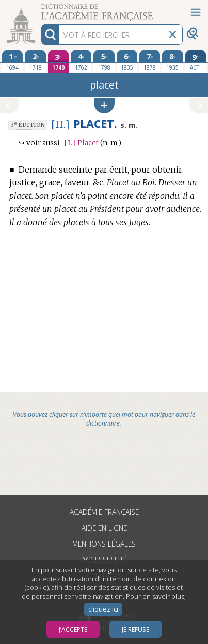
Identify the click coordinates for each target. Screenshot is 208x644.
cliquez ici (103, 609)
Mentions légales (104, 544)
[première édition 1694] (13, 61)
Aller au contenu (40, 9)
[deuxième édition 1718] (35, 61)
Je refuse (135, 629)
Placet (82, 143)
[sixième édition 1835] (127, 61)
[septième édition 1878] (150, 61)
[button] (104, 106)
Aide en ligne (104, 528)
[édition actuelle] (196, 62)
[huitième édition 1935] (173, 61)
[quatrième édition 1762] (81, 61)
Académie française (104, 512)
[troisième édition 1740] (59, 62)
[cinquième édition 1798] (104, 61)
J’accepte (73, 629)
